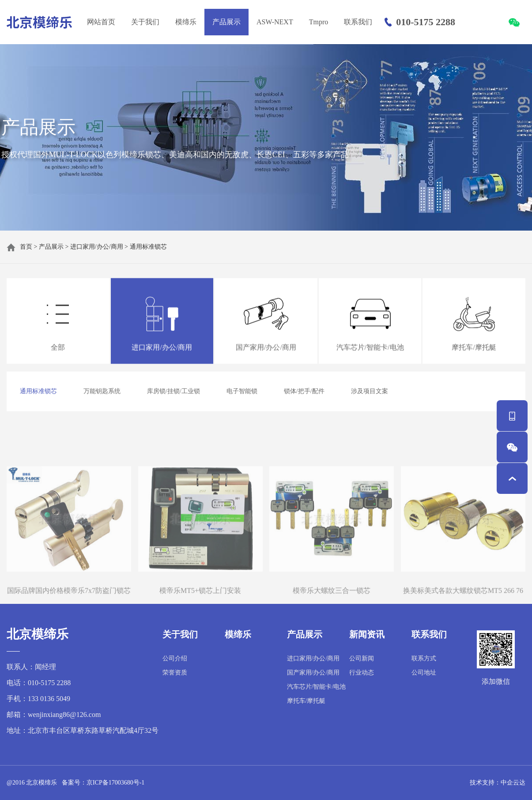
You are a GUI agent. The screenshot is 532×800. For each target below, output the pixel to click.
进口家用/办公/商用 (97, 247)
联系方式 (424, 658)
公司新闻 (362, 658)
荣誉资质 (175, 673)
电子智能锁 (242, 391)
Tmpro (319, 22)
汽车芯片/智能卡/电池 (317, 687)
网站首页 (101, 22)
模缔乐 (186, 22)
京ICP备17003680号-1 (115, 783)
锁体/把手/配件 (304, 391)
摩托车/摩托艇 (306, 701)
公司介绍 (175, 658)
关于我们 (145, 22)
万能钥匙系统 (102, 391)
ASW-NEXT (275, 22)
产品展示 (226, 22)
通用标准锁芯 (148, 247)
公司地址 (424, 673)
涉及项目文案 (370, 391)
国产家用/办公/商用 (313, 673)
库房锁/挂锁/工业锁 (174, 391)
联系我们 (358, 22)
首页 (26, 247)
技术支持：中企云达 (498, 783)
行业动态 (362, 673)
